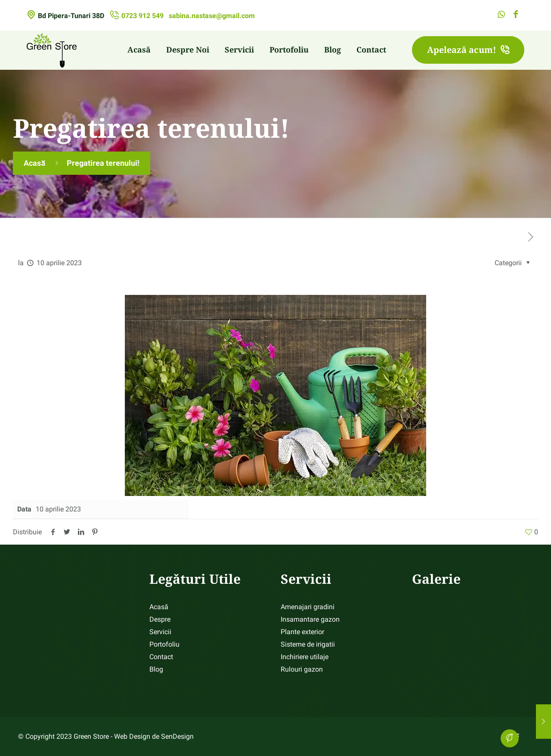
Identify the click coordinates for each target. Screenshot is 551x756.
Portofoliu (164, 644)
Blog (156, 669)
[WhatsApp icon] (501, 15)
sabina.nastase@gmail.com (212, 16)
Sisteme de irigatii (308, 644)
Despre (160, 619)
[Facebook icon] (516, 15)
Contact (161, 657)
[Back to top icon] (510, 738)
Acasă (35, 163)
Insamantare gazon (310, 619)
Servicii (160, 632)
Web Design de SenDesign (154, 736)
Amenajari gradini (308, 607)
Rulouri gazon (302, 669)
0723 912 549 (142, 16)
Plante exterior (302, 632)
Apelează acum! (468, 50)
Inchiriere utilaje (305, 657)
